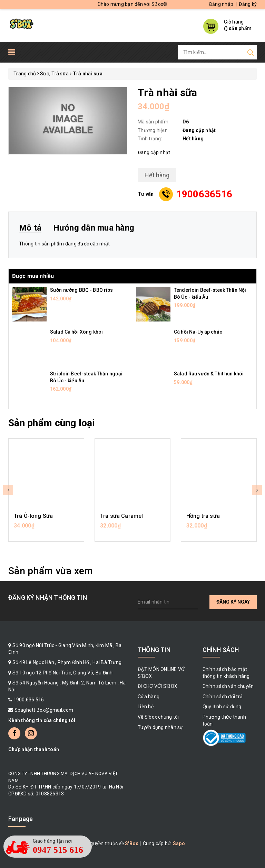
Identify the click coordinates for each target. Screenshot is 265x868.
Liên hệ (146, 707)
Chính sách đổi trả (223, 697)
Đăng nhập (221, 4)
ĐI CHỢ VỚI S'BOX (158, 686)
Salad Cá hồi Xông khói (76, 332)
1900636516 (204, 194)
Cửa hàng (149, 697)
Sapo (179, 843)
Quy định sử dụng (222, 707)
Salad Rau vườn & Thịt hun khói (209, 374)
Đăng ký (248, 4)
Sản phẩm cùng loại (52, 423)
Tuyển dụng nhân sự (160, 727)
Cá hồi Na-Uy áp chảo (198, 332)
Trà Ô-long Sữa (33, 516)
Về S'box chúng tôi (158, 717)
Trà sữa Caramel (121, 516)
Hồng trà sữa (203, 516)
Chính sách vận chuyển (228, 686)
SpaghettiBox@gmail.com (44, 710)
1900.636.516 (29, 700)
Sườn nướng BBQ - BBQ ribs (82, 290)
